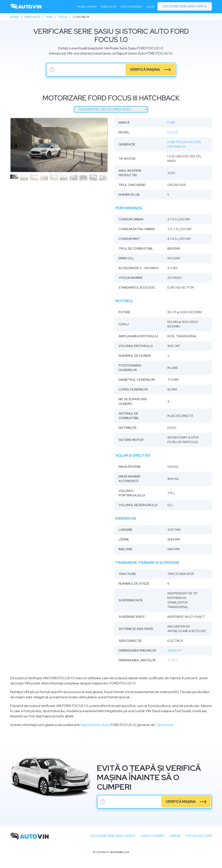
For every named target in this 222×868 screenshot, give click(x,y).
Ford (171, 123)
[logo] (26, 7)
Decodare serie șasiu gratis (185, 6)
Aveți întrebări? (132, 7)
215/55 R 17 (175, 650)
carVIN (175, 836)
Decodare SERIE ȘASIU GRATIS (113, 836)
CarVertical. (164, 725)
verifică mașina (145, 70)
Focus (172, 132)
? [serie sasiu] (52, 70)
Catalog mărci (152, 836)
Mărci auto (109, 7)
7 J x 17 (172, 660)
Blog (151, 7)
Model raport (87, 7)
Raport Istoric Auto (95, 725)
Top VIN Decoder (199, 836)
